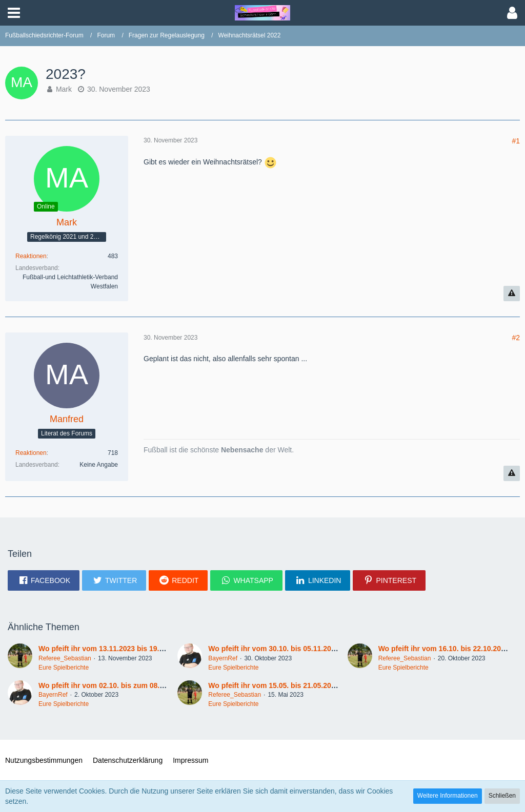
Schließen (502, 796)
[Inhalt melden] (512, 294)
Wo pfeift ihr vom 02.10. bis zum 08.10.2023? (114, 685)
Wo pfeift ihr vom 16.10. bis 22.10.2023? (446, 649)
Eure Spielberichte (64, 668)
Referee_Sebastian (65, 658)
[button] (14, 13)
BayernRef (223, 658)
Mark (64, 89)
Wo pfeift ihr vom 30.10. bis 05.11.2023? (276, 649)
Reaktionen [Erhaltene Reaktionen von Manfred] (31, 453)
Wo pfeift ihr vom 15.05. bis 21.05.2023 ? (277, 685)
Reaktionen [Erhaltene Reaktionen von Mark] (31, 256)
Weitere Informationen (448, 796)
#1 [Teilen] (516, 141)
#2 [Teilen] (516, 338)
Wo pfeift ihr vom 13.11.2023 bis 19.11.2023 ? (115, 649)
